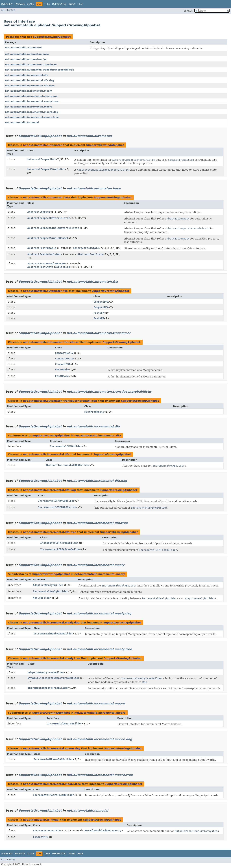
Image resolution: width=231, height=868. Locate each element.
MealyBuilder (42, 598)
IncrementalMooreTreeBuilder (54, 795)
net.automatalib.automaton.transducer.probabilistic (40, 70)
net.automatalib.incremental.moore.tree (32, 117)
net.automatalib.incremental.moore (29, 107)
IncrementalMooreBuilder (65, 724)
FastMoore (62, 376)
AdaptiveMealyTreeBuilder (46, 673)
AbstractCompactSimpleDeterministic (53, 228)
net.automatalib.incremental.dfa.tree (30, 86)
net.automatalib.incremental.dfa (27, 75)
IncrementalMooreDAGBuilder (53, 759)
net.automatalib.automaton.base (27, 54)
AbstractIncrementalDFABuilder (67, 465)
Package (20, 4)
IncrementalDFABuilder (66, 446)
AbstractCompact (39, 212)
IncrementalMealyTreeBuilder (48, 688)
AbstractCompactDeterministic (49, 218)
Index (72, 4)
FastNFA (99, 318)
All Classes (8, 10)
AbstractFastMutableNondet (46, 263)
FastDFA (99, 313)
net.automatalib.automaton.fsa (26, 59)
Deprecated (59, 4)
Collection (62, 267)
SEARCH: (189, 11)
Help (80, 4)
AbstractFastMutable (42, 248)
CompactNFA (101, 307)
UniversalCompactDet (41, 159)
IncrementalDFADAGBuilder (56, 501)
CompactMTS (41, 837)
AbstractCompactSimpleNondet (48, 238)
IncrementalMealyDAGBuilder (53, 634)
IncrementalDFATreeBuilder (59, 543)
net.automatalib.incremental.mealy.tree (32, 101)
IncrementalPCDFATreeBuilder (61, 549)
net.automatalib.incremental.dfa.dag (30, 80)
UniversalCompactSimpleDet (46, 169)
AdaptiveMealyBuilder (48, 585)
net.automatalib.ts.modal (22, 122)
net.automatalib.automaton (23, 48)
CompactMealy (64, 353)
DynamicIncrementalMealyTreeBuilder (54, 678)
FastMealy (62, 370)
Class (30, 4)
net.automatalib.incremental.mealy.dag (31, 96)
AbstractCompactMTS (47, 830)
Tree (47, 4)
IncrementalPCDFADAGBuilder (58, 507)
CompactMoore (64, 359)
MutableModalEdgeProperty (103, 830)
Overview (7, 4)
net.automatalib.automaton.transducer (31, 64)
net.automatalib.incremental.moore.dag (32, 112)
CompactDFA (101, 302)
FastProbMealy (94, 412)
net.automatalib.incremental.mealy (29, 91)
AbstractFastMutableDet (44, 254)
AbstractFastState (86, 248)
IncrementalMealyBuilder (50, 591)
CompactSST (63, 364)
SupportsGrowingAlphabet (52, 37)
